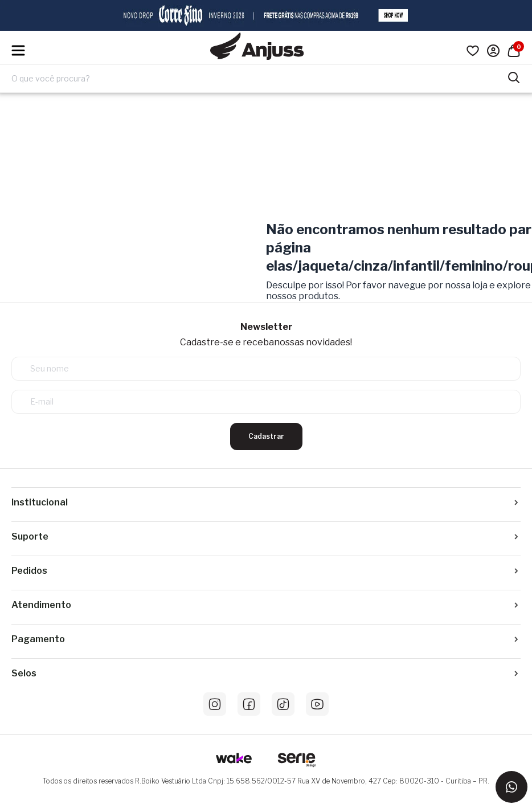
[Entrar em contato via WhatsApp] (511, 787)
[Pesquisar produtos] (514, 76)
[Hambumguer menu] (18, 50)
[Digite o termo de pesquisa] (259, 79)
